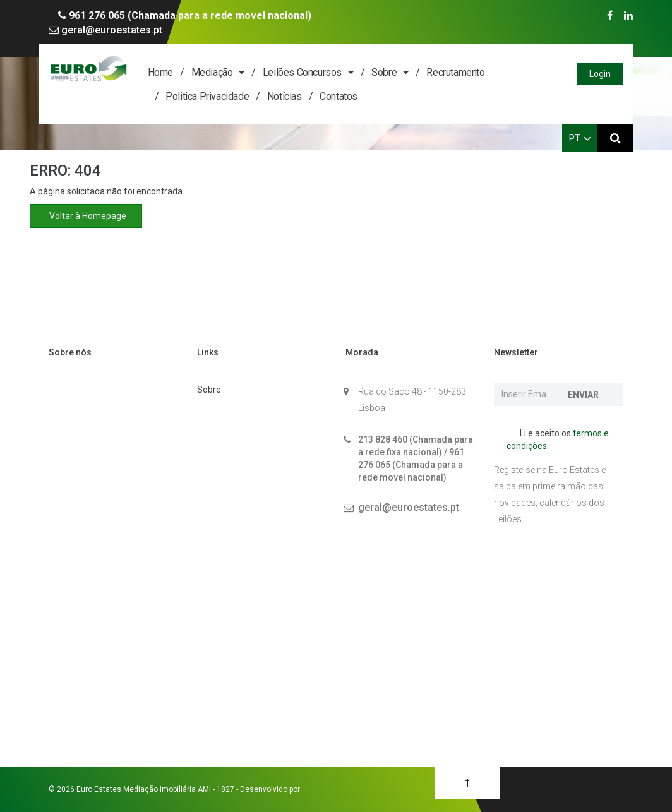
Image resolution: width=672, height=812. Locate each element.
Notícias (285, 96)
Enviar (583, 395)
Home (160, 72)
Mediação (212, 72)
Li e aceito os (558, 439)
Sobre (384, 72)
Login (600, 74)
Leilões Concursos (302, 72)
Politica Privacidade (207, 96)
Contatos (339, 96)
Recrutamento (455, 72)
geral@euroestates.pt (105, 30)
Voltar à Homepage (86, 216)
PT (580, 138)
